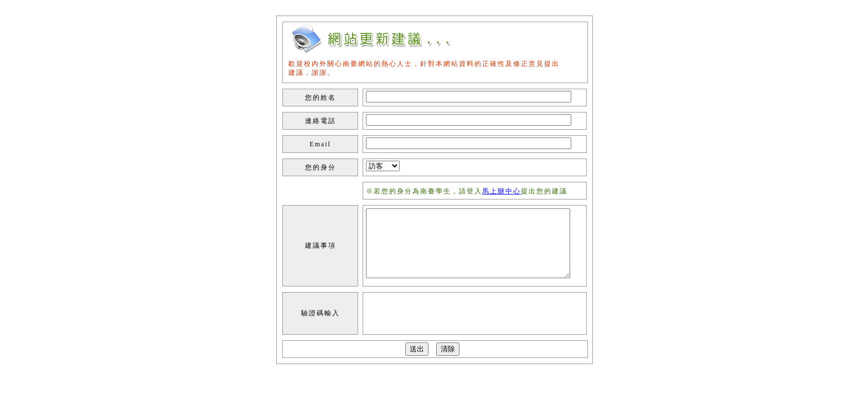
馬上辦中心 (502, 191)
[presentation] (437, 314)
